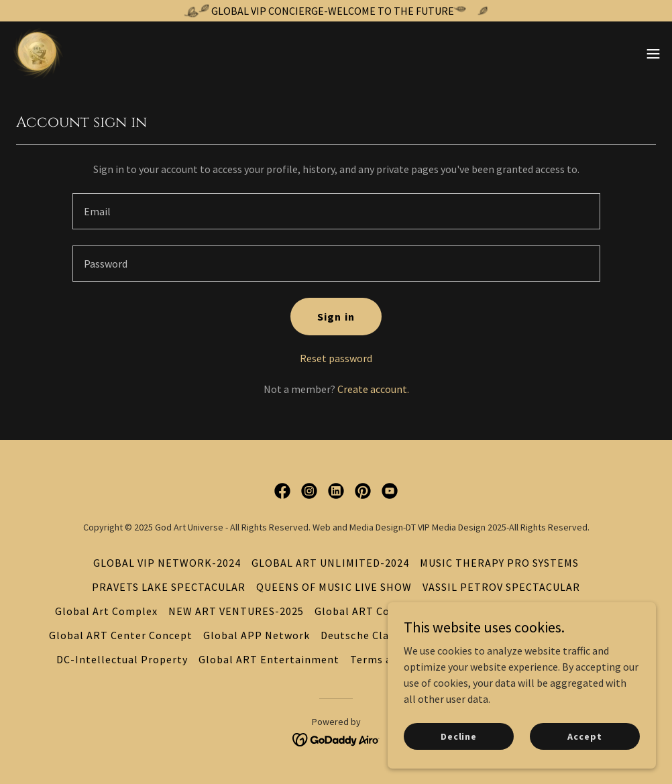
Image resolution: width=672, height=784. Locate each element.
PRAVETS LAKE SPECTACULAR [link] (169, 587)
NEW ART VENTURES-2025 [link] (236, 611)
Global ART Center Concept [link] (121, 635)
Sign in (336, 317)
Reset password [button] (336, 358)
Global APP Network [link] (257, 635)
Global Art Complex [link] (106, 611)
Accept (584, 736)
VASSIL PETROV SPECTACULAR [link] (501, 587)
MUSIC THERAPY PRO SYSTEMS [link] (499, 563)
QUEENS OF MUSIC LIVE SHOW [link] (334, 587)
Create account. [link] (373, 389)
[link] (38, 54)
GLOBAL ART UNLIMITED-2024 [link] (330, 563)
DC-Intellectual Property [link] (122, 659)
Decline (459, 736)
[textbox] (336, 211)
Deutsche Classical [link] (369, 635)
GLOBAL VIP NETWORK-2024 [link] (167, 563)
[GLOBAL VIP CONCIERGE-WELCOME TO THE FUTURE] (336, 11)
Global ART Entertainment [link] (269, 659)
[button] (653, 54)
